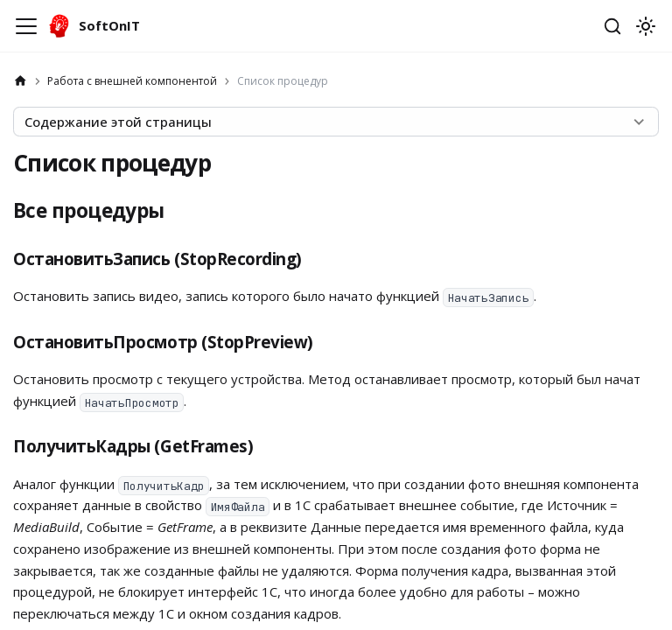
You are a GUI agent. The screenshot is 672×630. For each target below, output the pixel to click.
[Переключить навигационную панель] (26, 26)
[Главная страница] (21, 81)
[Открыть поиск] (612, 26)
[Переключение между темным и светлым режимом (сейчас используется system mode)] (646, 26)
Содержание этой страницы (118, 122)
